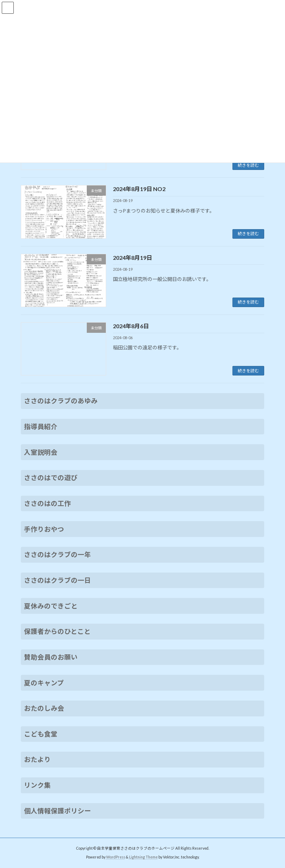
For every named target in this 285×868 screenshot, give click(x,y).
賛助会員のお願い (51, 657)
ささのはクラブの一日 (57, 580)
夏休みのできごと (51, 606)
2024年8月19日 (132, 258)
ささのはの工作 (47, 503)
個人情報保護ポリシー (57, 811)
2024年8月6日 (131, 326)
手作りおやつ (44, 529)
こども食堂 (41, 734)
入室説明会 (41, 452)
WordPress (116, 857)
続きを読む (248, 165)
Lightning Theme (143, 857)
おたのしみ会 (44, 708)
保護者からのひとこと (57, 631)
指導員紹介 (41, 427)
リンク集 (37, 785)
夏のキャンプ (44, 683)
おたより (37, 760)
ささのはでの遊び (51, 478)
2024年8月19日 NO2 (139, 189)
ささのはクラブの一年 (57, 555)
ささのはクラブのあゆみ (61, 401)
